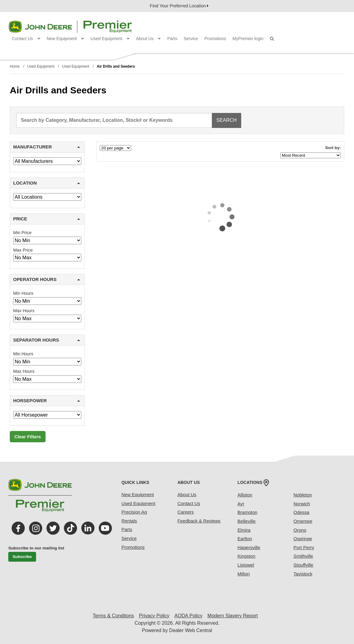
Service (191, 39)
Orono (300, 530)
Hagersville (249, 547)
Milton (244, 574)
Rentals (129, 521)
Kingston (246, 556)
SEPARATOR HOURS (46, 340)
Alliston (245, 495)
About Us (148, 39)
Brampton (247, 512)
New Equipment (66, 39)
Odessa (301, 512)
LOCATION (46, 183)
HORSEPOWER (46, 401)
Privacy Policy (154, 616)
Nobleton (303, 495)
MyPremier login (248, 39)
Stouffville (303, 565)
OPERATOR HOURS (46, 279)
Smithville (303, 556)
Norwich (302, 504)
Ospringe (303, 539)
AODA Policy (189, 616)
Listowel (246, 565)
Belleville (247, 521)
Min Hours (23, 293)
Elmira (244, 530)
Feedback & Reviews (199, 521)
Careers (185, 512)
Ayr (241, 504)
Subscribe (22, 557)
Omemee (303, 521)
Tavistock (303, 574)
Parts (172, 39)
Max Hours (24, 311)
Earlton (245, 539)
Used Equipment (110, 39)
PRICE (46, 219)
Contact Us (26, 39)
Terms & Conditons (113, 616)
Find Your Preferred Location (179, 6)
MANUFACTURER (46, 147)
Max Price (23, 250)
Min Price (22, 233)
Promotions (215, 39)
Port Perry (304, 547)
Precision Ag (134, 512)
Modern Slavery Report (233, 616)
